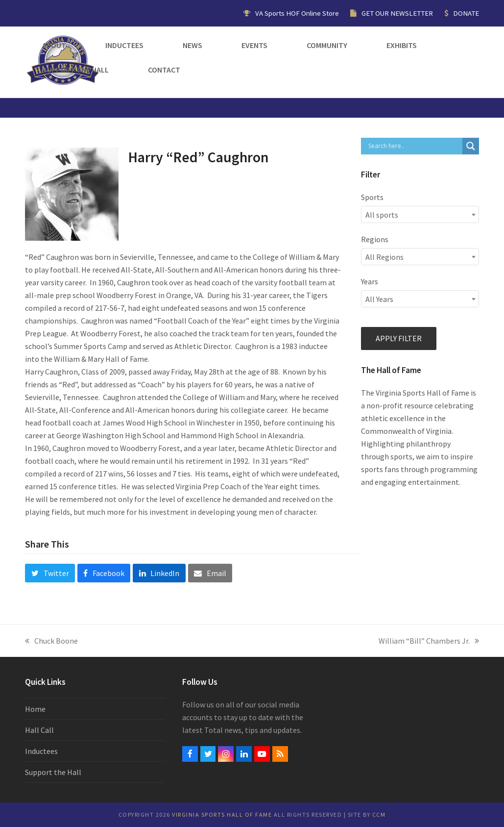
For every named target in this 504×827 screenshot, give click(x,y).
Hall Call (39, 730)
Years (370, 281)
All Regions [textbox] (384, 257)
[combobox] (420, 214)
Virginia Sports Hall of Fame (222, 814)
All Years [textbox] (379, 299)
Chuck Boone (51, 641)
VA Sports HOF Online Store (297, 13)
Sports (372, 197)
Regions (375, 239)
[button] (50, 573)
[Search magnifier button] (471, 146)
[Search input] (414, 146)
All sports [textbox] (382, 215)
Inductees (41, 751)
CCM (379, 814)
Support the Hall (53, 772)
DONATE (466, 13)
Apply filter (399, 338)
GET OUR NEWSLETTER (397, 13)
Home (35, 709)
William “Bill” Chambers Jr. (429, 641)
